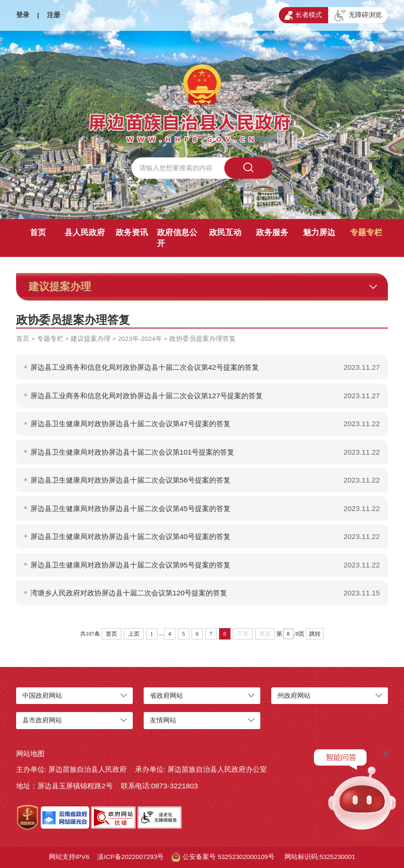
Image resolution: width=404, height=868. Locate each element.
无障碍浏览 (358, 16)
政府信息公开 (177, 238)
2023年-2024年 (140, 339)
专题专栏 (366, 233)
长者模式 (303, 16)
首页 (38, 233)
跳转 (315, 634)
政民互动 (225, 233)
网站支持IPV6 (69, 857)
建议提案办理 (91, 339)
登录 (23, 15)
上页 (134, 634)
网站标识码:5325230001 (320, 857)
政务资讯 (132, 233)
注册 (54, 15)
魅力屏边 (319, 233)
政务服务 (272, 233)
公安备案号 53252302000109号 (223, 857)
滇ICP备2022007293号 (130, 857)
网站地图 (30, 754)
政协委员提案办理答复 (202, 339)
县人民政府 (85, 233)
